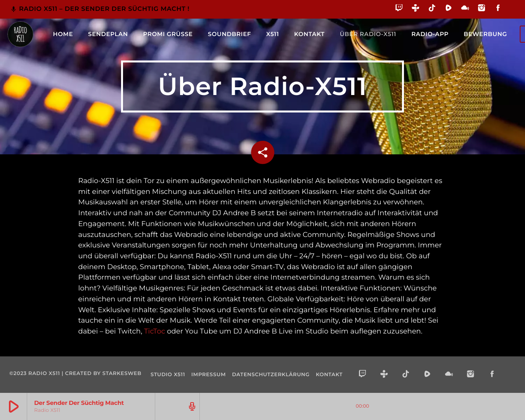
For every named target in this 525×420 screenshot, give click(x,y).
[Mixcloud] (465, 9)
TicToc (154, 331)
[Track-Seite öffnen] (191, 406)
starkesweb (122, 373)
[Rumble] (449, 9)
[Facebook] (498, 9)
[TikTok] (432, 9)
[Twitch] (399, 9)
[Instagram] (482, 9)
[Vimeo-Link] (20, 34)
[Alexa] (511, 13)
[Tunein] (416, 9)
